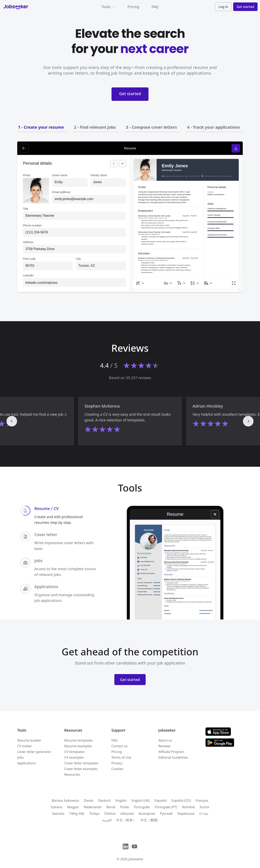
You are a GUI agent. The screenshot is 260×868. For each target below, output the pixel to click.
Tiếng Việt (77, 814)
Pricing (133, 7)
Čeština (110, 814)
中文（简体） (126, 820)
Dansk (88, 801)
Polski (125, 807)
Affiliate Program (171, 752)
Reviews (165, 746)
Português (142, 807)
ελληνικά (127, 814)
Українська (186, 814)
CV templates (74, 752)
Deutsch (104, 801)
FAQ (155, 7)
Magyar (73, 807)
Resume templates (79, 740)
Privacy (117, 763)
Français (202, 801)
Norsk (111, 807)
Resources (72, 774)
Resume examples (78, 746)
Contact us (119, 746)
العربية (107, 820)
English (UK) (141, 801)
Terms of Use (121, 757)
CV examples (74, 757)
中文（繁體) (149, 820)
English (121, 801)
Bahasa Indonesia (65, 801)
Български (147, 814)
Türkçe (94, 814)
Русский (166, 814)
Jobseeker (136, 859)
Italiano (57, 807)
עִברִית (204, 814)
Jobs (21, 757)
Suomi (204, 807)
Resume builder (29, 740)
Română (188, 807)
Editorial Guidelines (173, 757)
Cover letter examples (81, 769)
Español (161, 801)
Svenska (58, 814)
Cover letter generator (34, 752)
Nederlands (93, 807)
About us (165, 740)
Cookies (117, 769)
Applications (27, 763)
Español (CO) (181, 801)
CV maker (25, 746)
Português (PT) (166, 807)
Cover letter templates (81, 763)
